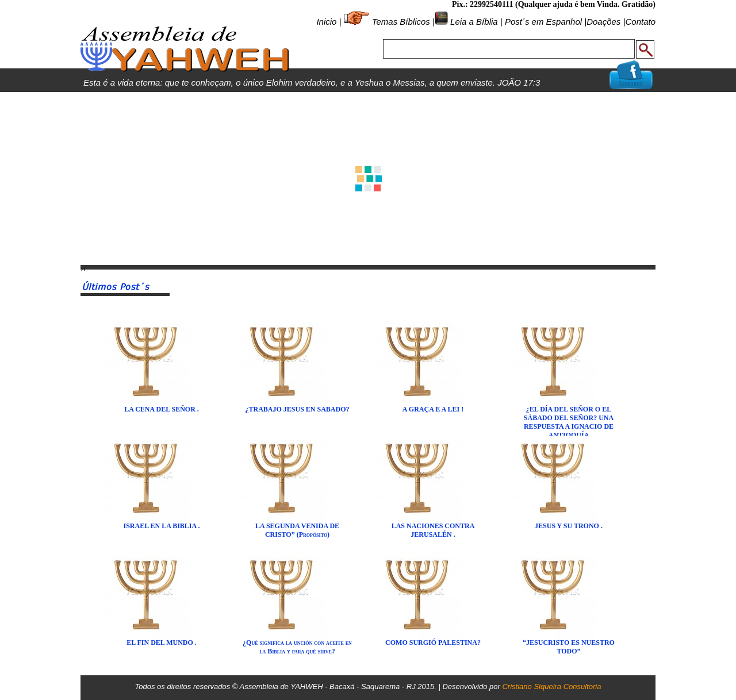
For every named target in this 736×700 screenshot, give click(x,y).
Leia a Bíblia (473, 22)
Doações (603, 22)
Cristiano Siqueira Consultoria (551, 686)
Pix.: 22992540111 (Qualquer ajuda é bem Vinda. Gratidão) (554, 4)
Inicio (326, 22)
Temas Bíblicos (401, 22)
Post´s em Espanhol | (546, 22)
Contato (640, 22)
